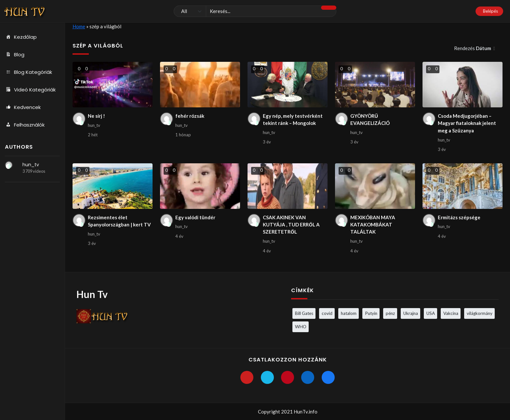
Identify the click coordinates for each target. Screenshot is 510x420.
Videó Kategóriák (30, 90)
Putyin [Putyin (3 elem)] (371, 313)
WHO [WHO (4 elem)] (301, 327)
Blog (15, 55)
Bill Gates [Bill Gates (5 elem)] (304, 313)
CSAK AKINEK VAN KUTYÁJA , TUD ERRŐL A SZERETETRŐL (291, 225)
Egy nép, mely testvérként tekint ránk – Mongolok (293, 120)
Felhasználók (25, 125)
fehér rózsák (190, 116)
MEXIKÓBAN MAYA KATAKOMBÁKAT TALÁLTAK (373, 225)
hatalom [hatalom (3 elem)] (349, 313)
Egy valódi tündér (195, 217)
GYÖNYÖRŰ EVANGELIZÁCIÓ (370, 120)
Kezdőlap (21, 37)
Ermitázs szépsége (459, 217)
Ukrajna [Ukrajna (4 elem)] (411, 313)
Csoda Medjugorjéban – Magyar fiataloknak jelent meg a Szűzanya (467, 123)
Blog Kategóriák (28, 72)
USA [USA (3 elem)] (431, 313)
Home (79, 26)
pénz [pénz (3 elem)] (390, 313)
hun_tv (31, 165)
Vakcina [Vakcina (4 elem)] (451, 313)
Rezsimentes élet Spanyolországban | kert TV (119, 221)
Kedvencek (23, 107)
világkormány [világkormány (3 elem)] (480, 313)
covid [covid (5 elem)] (327, 313)
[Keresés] (255, 11)
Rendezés (473, 48)
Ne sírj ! (96, 116)
